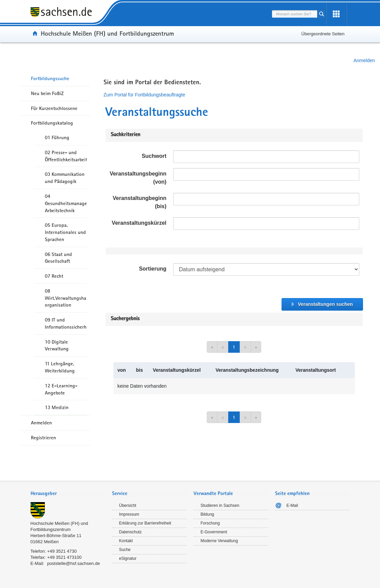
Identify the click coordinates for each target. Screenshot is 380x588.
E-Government (214, 532)
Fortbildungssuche (50, 78)
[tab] (68, 494)
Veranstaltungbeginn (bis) (140, 202)
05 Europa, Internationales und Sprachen (65, 232)
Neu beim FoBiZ (47, 93)
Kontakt (126, 541)
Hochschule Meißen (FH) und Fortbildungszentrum (107, 33)
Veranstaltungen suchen (325, 304)
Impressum (129, 514)
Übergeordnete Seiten (323, 34)
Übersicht (128, 506)
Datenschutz (131, 532)
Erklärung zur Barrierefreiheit (145, 523)
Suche (125, 550)
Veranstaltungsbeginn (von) (138, 178)
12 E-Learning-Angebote (61, 389)
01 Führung (57, 137)
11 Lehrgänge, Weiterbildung (60, 367)
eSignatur (128, 558)
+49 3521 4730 (62, 551)
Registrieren (43, 438)
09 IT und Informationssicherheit (66, 323)
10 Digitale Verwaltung (57, 345)
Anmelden (364, 60)
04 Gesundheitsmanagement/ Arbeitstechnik (66, 203)
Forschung (210, 523)
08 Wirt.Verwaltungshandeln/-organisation (66, 298)
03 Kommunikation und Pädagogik (65, 178)
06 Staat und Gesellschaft (58, 258)
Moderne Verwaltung (219, 541)
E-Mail (292, 506)
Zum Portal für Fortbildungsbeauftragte (144, 95)
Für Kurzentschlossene (54, 108)
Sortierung (153, 269)
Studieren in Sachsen (220, 506)
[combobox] (295, 14)
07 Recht (54, 276)
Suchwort (154, 156)
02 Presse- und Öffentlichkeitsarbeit (66, 156)
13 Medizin (57, 407)
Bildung (207, 514)
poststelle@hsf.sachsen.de (74, 563)
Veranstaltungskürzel (139, 223)
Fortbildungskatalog (52, 123)
